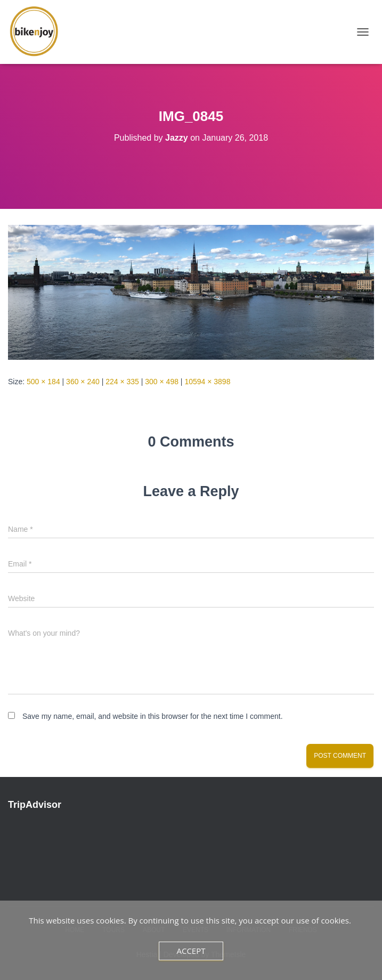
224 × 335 (122, 382)
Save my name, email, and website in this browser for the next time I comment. (153, 716)
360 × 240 (83, 382)
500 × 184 (43, 382)
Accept (191, 951)
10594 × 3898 (207, 382)
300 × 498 (162, 382)
